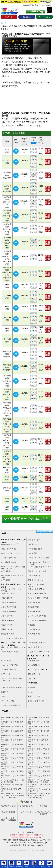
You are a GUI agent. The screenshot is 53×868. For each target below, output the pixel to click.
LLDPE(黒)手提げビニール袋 (40, 567)
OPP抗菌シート (34, 674)
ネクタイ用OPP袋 (9, 603)
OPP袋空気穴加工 (35, 549)
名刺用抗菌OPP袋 (9, 611)
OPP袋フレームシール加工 (39, 558)
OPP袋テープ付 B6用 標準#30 (39, 727)
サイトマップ (26, 812)
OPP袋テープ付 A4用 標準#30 (12, 723)
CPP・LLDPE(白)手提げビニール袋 (39, 563)
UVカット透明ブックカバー (39, 647)
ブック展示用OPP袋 (10, 652)
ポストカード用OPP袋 (37, 594)
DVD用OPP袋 (33, 661)
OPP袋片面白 (33, 553)
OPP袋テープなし (35, 544)
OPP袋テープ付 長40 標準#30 (12, 745)
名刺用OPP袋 (33, 607)
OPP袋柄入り (7, 580)
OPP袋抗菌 (6, 571)
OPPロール (32, 679)
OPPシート (6, 674)
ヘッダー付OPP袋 (9, 558)
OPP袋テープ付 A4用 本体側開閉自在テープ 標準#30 (39, 781)
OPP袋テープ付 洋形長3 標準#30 (13, 750)
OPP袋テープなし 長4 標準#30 (39, 772)
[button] (49, 10)
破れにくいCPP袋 (9, 549)
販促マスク (6, 692)
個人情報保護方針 (9, 812)
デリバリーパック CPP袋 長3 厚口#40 (39, 786)
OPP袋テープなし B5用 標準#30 (12, 763)
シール (30, 692)
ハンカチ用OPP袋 (9, 607)
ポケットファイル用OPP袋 (12, 638)
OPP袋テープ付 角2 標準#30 (12, 741)
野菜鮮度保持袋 (8, 620)
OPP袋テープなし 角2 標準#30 (13, 772)
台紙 (3, 696)
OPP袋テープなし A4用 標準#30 (39, 754)
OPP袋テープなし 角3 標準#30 (39, 768)
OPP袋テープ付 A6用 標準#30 (12, 719)
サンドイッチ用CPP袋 (37, 616)
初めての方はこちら (9, 806)
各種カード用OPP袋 (36, 589)
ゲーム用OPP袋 (34, 665)
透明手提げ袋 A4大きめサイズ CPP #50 (39, 790)
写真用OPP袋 (7, 625)
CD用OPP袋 (6, 661)
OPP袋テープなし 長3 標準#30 (39, 777)
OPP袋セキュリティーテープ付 (12, 577)
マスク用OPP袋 (34, 634)
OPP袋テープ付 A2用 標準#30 (12, 727)
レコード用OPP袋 (9, 670)
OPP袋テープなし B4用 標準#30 (39, 763)
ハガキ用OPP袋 (8, 594)
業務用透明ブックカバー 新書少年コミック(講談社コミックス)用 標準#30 (39, 795)
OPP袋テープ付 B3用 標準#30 (12, 736)
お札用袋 (31, 625)
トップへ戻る (44, 532)
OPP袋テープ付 (34, 540)
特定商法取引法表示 (26, 806)
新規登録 (27, 17)
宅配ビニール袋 (34, 696)
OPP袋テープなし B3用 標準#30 (12, 768)
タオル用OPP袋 (34, 603)
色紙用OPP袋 (7, 598)
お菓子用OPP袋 (34, 611)
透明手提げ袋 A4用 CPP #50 (11, 790)
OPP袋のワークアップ (12, 12)
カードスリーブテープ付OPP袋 (11, 590)
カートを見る (44, 17)
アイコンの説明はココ (34, 143)
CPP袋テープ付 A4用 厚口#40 (12, 786)
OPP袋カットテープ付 (37, 571)
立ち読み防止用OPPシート (39, 652)
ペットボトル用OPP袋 (37, 620)
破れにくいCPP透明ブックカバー (13, 648)
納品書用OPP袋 (8, 634)
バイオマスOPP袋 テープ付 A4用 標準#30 (13, 781)
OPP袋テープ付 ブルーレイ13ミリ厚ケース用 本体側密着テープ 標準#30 (13, 795)
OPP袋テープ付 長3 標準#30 (38, 745)
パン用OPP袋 (7, 616)
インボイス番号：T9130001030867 (9, 819)
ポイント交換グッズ (36, 701)
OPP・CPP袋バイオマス (12, 553)
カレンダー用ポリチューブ (12, 687)
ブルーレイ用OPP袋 (10, 665)
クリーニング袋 (8, 701)
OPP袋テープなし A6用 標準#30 (39, 750)
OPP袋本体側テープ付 (11, 544)
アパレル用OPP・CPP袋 (38, 598)
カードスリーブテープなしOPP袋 (39, 586)
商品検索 (44, 806)
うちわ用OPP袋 (34, 629)
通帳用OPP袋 (7, 629)
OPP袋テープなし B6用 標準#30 (39, 759)
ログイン (9, 17)
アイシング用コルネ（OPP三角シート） (12, 679)
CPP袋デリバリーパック (38, 580)
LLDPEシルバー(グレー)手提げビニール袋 (13, 568)
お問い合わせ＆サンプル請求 (44, 813)
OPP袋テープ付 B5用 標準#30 (12, 732)
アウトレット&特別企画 (11, 705)
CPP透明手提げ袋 (9, 562)
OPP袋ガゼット (34, 576)
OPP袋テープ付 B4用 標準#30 (39, 732)
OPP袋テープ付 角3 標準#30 (38, 736)
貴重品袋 (31, 687)
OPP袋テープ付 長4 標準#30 (38, 741)
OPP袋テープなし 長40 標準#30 (13, 777)
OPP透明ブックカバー (37, 643)
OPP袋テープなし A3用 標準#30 (12, 759)
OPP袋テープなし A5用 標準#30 (12, 754)
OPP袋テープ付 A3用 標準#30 (39, 723)
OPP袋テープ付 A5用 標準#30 (39, 719)
